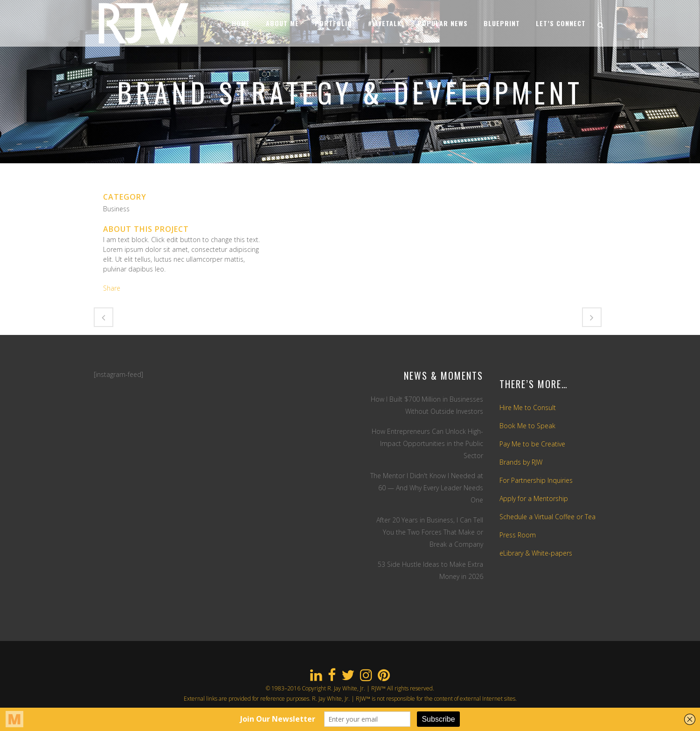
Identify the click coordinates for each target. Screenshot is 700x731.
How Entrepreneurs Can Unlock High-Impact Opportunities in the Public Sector (427, 443)
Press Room (518, 535)
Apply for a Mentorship (534, 498)
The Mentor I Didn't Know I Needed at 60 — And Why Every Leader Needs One (427, 488)
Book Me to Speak (527, 426)
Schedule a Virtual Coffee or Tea (548, 517)
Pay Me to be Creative (532, 444)
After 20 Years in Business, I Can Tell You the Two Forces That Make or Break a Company (430, 532)
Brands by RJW (521, 462)
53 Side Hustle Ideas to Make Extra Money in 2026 (430, 570)
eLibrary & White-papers (536, 553)
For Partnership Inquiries (536, 480)
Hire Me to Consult (528, 407)
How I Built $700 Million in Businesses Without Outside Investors (427, 405)
